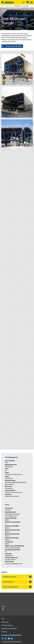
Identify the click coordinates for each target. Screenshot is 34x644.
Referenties (9, 6)
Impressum (5, 622)
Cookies (4, 632)
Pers (3, 619)
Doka (3, 6)
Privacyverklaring (7, 625)
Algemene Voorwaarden (9, 628)
